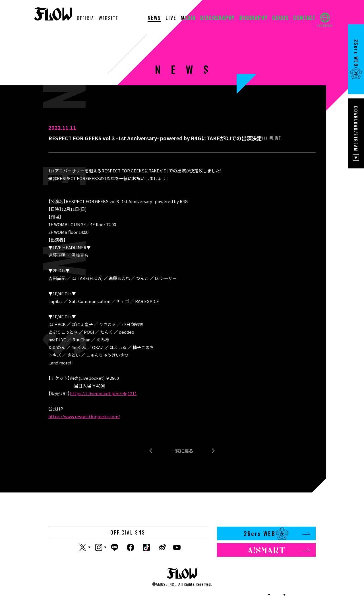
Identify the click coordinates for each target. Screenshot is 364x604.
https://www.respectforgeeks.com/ (84, 416)
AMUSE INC (165, 584)
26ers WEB (277, 533)
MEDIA (188, 18)
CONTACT (304, 18)
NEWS (154, 18)
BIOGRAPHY (254, 18)
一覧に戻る (182, 451)
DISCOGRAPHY (218, 18)
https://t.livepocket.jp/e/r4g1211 (103, 393)
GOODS (280, 18)
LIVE (171, 18)
